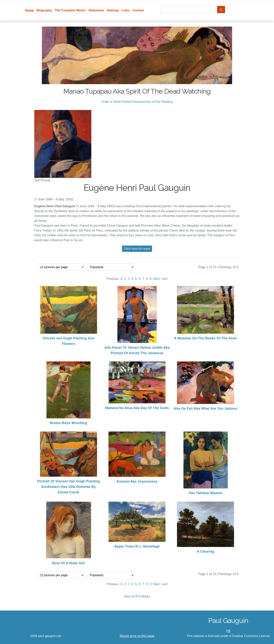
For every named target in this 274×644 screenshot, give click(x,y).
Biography (44, 10)
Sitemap (113, 10)
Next (156, 279)
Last (164, 279)
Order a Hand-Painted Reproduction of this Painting (137, 102)
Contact (138, 10)
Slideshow (96, 10)
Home (30, 10)
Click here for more (137, 249)
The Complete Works (70, 10)
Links (126, 10)
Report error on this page (137, 636)
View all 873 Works (137, 596)
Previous (113, 279)
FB (228, 631)
